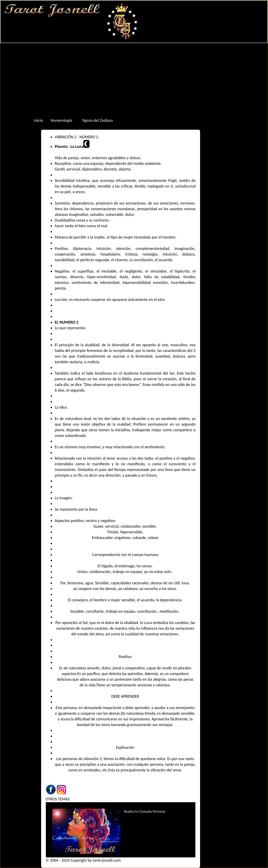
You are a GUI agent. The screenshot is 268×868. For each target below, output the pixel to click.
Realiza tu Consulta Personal (145, 811)
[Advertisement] (134, 79)
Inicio (38, 120)
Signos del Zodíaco (97, 120)
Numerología (61, 120)
